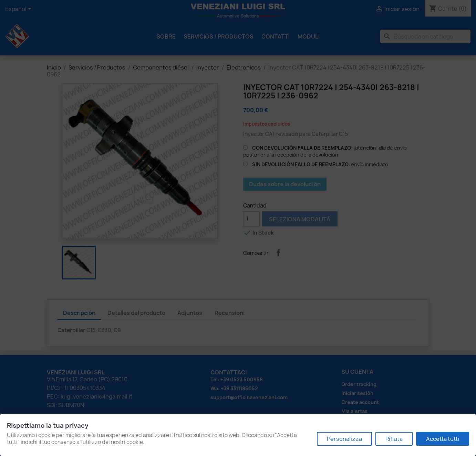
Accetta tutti (443, 439)
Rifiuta (394, 439)
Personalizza (344, 439)
